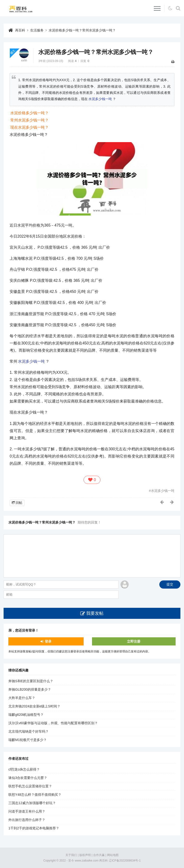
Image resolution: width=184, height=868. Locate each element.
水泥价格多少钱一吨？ (29, 113)
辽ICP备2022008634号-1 (125, 861)
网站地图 (113, 855)
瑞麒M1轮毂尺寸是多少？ (27, 740)
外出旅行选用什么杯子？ (27, 820)
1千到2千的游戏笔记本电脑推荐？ (34, 828)
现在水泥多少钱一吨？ (29, 127)
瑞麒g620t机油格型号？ (26, 715)
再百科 (20, 30)
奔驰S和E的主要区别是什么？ (31, 681)
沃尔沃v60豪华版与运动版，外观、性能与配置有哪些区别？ (53, 723)
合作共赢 (99, 855)
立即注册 (134, 641)
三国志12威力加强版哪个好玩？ (32, 803)
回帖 (19, 503)
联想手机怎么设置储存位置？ (30, 786)
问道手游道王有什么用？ (27, 811)
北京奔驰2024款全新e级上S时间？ (34, 706)
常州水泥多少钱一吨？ (29, 120)
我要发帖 (95, 613)
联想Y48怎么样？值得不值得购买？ (35, 795)
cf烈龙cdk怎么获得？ (24, 769)
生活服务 (37, 30)
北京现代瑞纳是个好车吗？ (29, 731)
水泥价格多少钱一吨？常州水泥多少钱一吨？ (82, 30)
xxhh (24, 60)
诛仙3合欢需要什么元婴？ (28, 778)
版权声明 (85, 855)
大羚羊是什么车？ (22, 698)
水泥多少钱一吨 (100, 99)
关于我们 (71, 855)
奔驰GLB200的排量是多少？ (30, 689)
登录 (48, 641)
